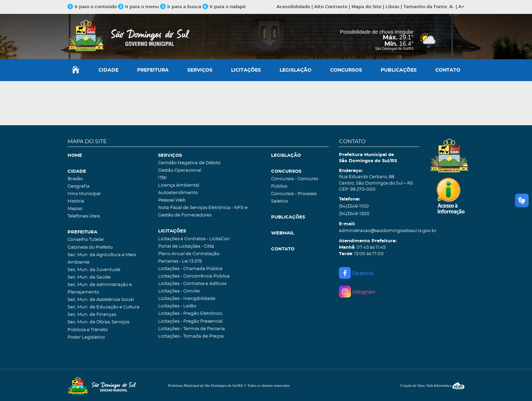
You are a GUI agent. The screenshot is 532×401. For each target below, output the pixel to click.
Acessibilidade (293, 7)
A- (452, 7)
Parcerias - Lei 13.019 (180, 261)
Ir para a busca (181, 7)
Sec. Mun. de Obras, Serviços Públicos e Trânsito (98, 326)
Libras (392, 7)
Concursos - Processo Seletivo (294, 198)
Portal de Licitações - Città (186, 246)
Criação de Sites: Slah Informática (432, 385)
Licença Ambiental (179, 185)
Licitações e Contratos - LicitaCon (194, 239)
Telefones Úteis (84, 216)
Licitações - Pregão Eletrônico (190, 314)
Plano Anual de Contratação (189, 254)
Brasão (75, 179)
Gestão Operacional (180, 170)
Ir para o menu (139, 7)
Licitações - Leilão (177, 306)
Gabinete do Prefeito (90, 247)
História (76, 201)
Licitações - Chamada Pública (190, 269)
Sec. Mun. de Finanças (92, 315)
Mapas (75, 209)
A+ (461, 7)
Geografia (79, 186)
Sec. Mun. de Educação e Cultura (103, 307)
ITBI (162, 178)
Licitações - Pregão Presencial (190, 321)
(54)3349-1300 (354, 214)
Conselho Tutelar (86, 240)
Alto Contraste (331, 7)
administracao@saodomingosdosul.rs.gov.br (379, 231)
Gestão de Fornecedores (185, 215)
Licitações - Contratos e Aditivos (192, 284)
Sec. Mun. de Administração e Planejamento (100, 289)
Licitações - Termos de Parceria (192, 329)
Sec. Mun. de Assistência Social (101, 300)
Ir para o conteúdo (92, 7)
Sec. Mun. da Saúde (89, 277)
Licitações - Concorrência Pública (194, 276)
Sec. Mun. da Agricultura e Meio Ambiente (102, 259)
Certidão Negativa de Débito (189, 163)
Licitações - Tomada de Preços (191, 336)
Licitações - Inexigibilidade (187, 299)
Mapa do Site (366, 7)
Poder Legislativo (86, 337)
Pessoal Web (172, 200)
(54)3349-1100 (354, 206)
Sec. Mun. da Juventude (94, 270)
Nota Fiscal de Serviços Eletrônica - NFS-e (203, 208)
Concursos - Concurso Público (295, 183)
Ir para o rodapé (224, 7)
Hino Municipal (84, 194)
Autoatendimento (178, 193)
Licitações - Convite (179, 291)
